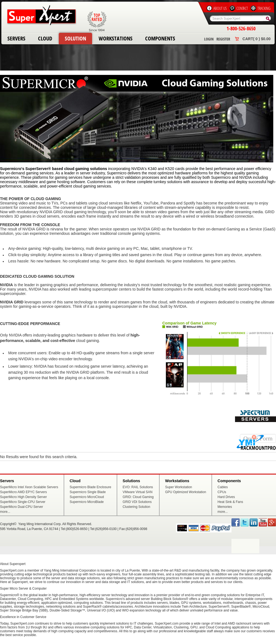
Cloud (45, 38)
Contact (242, 8)
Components (160, 38)
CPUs (222, 492)
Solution (75, 38)
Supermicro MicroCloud (87, 497)
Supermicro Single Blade (88, 492)
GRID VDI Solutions (137, 502)
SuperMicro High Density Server (23, 497)
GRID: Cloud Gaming (138, 497)
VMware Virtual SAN (138, 492)
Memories (225, 507)
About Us (220, 8)
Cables (223, 487)
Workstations (116, 38)
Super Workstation (179, 487)
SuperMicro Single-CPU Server (23, 502)
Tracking (264, 8)
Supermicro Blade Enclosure (90, 487)
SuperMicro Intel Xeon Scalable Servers (29, 487)
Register (223, 39)
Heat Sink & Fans (230, 502)
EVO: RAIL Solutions (138, 487)
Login (209, 39)
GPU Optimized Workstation (186, 492)
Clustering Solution (136, 507)
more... (5, 512)
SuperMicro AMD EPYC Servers (23, 492)
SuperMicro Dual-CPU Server (21, 507)
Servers (16, 38)
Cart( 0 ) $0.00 (256, 39)
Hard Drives (226, 497)
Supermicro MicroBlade (87, 502)
